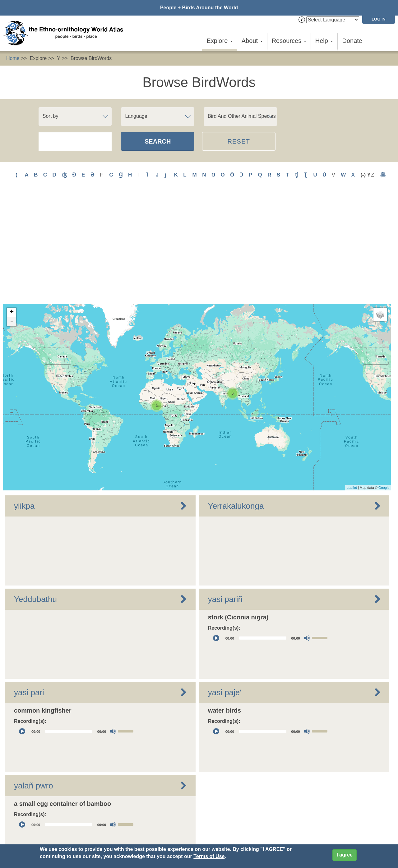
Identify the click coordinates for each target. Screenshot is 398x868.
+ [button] (12, 205)
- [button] (12, 214)
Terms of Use (209, 856)
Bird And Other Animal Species (242, 116)
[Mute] (307, 531)
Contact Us (113, 820)
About (252, 41)
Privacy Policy (142, 831)
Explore (219, 41)
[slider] (263, 531)
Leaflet (352, 380)
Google (384, 380)
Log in (379, 19)
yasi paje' (225, 585)
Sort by (51, 116)
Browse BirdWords (91, 58)
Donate (352, 41)
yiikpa (24, 398)
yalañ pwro (34, 678)
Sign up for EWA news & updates (39, 820)
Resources (289, 41)
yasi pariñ (225, 492)
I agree (345, 855)
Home (13, 58)
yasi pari (29, 585)
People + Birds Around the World (199, 8)
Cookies (172, 831)
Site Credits (200, 831)
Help (324, 41)
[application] (270, 531)
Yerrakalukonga (236, 398)
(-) (364, 175)
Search (158, 141)
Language (136, 116)
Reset (239, 141)
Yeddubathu (35, 492)
